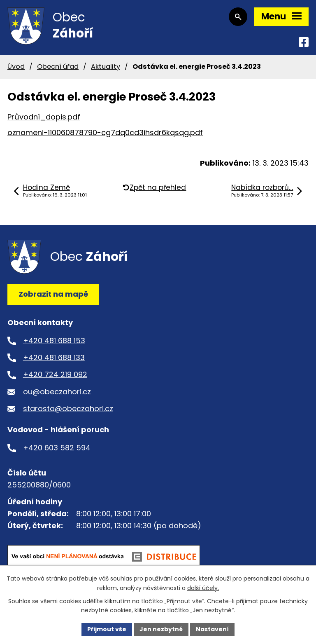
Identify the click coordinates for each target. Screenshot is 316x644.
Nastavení (212, 629)
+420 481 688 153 (54, 341)
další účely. (203, 588)
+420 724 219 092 (55, 374)
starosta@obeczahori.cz (68, 409)
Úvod (16, 67)
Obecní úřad (58, 67)
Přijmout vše (107, 629)
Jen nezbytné (161, 629)
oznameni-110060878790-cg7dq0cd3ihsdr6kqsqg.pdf (105, 132)
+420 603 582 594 (57, 448)
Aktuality (106, 67)
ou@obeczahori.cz (57, 392)
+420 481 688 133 (54, 357)
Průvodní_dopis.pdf (44, 117)
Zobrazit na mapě (53, 294)
